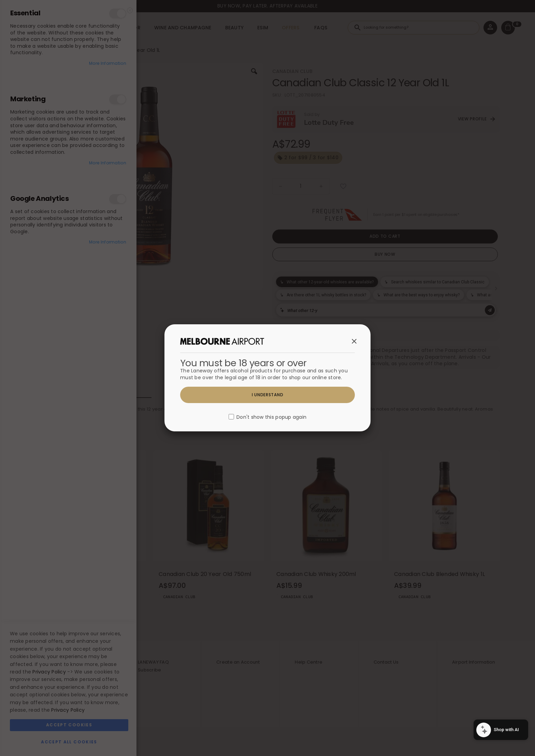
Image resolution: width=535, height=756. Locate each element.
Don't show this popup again (271, 417)
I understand (268, 395)
